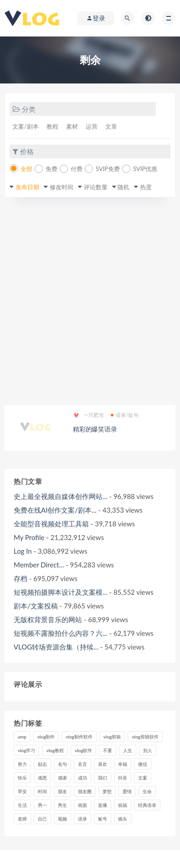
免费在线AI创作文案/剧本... (55, 510)
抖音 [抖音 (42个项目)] (123, 778)
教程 (52, 126)
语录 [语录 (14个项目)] (82, 819)
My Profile (29, 537)
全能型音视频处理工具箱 (51, 524)
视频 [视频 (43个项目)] (62, 819)
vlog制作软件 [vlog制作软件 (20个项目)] (79, 737)
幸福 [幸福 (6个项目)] (123, 764)
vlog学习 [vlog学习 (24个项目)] (26, 750)
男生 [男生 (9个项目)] (62, 805)
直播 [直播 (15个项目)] (103, 805)
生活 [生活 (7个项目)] (22, 805)
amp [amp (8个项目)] (22, 737)
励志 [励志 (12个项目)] (42, 764)
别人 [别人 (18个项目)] (148, 750)
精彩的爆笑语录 (95, 429)
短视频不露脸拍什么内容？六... (61, 633)
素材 (72, 126)
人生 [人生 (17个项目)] (128, 750)
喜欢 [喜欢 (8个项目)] (103, 764)
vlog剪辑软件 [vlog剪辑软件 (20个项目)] (145, 737)
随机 (123, 187)
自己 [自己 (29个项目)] (42, 819)
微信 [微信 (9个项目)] (143, 764)
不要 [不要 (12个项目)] (108, 750)
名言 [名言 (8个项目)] (82, 764)
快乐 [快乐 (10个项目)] (22, 778)
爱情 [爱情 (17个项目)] (127, 791)
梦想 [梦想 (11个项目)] (107, 791)
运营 (92, 126)
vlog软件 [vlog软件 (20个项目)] (83, 750)
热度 (146, 187)
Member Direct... (39, 565)
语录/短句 (125, 415)
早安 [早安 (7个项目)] (22, 791)
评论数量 (96, 187)
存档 (21, 578)
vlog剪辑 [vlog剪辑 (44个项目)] (112, 737)
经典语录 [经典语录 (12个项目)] (147, 805)
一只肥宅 (88, 415)
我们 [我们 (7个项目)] (103, 778)
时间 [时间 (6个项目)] (42, 791)
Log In (23, 551)
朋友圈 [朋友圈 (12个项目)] (85, 791)
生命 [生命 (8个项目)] (147, 791)
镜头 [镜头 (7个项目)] (123, 819)
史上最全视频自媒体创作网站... (61, 496)
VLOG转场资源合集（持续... (56, 647)
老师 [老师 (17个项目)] (22, 819)
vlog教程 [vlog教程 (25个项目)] (55, 750)
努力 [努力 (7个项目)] (22, 764)
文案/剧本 (26, 126)
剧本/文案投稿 (36, 606)
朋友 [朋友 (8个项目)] (62, 791)
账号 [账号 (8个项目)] (103, 819)
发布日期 (27, 187)
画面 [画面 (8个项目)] (82, 805)
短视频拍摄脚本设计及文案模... (61, 592)
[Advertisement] (90, 301)
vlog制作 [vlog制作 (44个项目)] (46, 737)
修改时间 (62, 187)
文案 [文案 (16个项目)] (143, 778)
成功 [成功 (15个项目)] (82, 778)
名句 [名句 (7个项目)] (62, 764)
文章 (111, 126)
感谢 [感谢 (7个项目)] (62, 778)
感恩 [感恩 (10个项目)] (42, 778)
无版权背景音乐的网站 (48, 619)
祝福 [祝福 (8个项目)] (123, 805)
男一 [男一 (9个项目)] (42, 805)
